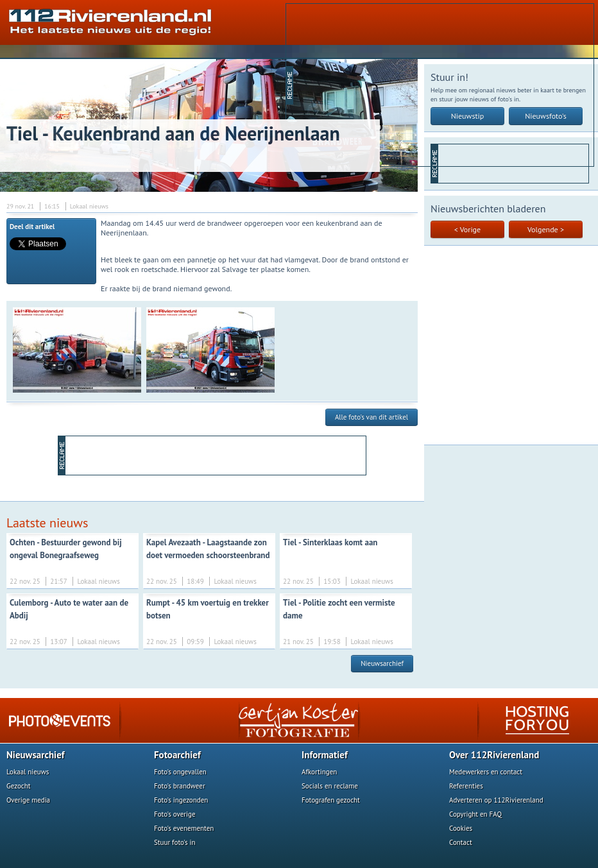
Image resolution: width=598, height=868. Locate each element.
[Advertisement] (378, 84)
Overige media (28, 800)
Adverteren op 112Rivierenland (496, 800)
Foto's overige (175, 814)
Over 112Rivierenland (494, 755)
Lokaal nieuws (28, 772)
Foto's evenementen (184, 828)
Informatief (325, 755)
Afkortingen (319, 772)
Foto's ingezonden (181, 800)
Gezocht (19, 786)
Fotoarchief (177, 755)
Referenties (466, 786)
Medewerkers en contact (486, 772)
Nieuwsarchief (382, 663)
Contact (461, 842)
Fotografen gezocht (331, 800)
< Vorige (467, 229)
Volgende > (546, 229)
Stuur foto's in (175, 842)
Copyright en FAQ (475, 814)
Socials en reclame (330, 786)
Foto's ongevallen (180, 772)
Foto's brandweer (180, 786)
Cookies (461, 828)
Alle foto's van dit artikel (372, 417)
